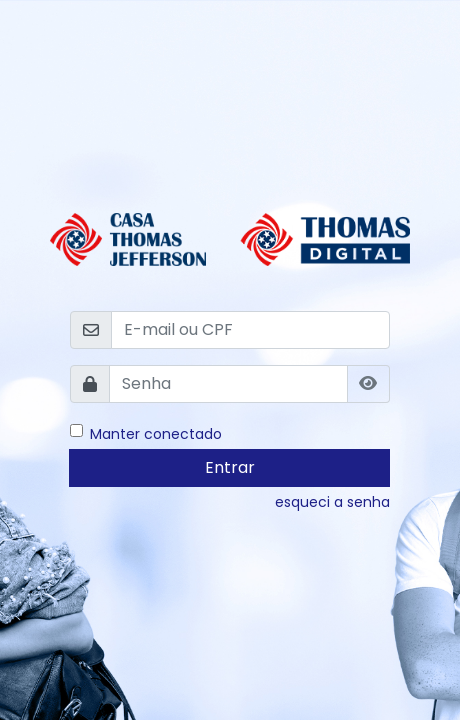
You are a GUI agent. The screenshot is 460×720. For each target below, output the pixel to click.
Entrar (230, 467)
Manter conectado (156, 434)
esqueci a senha (332, 502)
